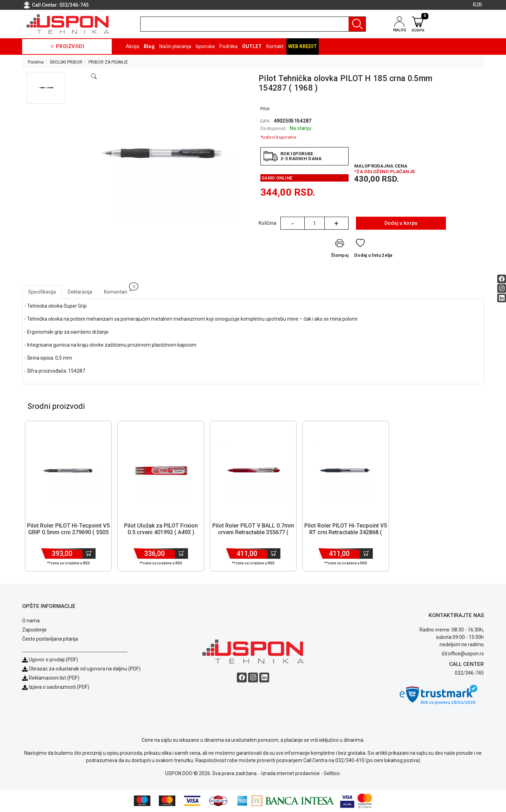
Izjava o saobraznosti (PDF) (59, 687)
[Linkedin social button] (502, 298)
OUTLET (252, 46)
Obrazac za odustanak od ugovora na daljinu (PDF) (85, 669)
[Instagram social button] (502, 289)
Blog (149, 46)
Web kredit (303, 46)
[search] (253, 24)
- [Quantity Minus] (293, 223)
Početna (36, 62)
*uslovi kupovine (278, 137)
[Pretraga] (357, 24)
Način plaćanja (175, 46)
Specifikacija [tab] (42, 292)
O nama (31, 621)
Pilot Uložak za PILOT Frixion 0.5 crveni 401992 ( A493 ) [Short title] (161, 529)
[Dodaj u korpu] (89, 554)
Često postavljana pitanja (50, 639)
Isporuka (205, 46)
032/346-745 (74, 5)
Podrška (228, 46)
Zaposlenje (34, 630)
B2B (478, 5)
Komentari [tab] (119, 290)
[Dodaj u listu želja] (373, 250)
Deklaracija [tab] (80, 292)
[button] (46, 88)
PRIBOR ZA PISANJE (108, 62)
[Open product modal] (94, 77)
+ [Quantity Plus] (336, 223)
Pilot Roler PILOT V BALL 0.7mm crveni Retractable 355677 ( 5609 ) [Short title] (253, 533)
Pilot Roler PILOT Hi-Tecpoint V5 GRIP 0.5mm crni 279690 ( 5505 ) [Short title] (68, 533)
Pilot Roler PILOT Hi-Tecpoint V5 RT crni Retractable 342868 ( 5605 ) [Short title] (346, 533)
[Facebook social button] (502, 279)
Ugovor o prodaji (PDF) (50, 660)
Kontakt (275, 46)
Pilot (265, 109)
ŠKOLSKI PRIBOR (66, 62)
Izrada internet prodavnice (291, 774)
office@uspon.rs (466, 654)
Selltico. (332, 774)
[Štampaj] (340, 250)
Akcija (132, 46)
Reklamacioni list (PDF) (51, 678)
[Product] (68, 471)
